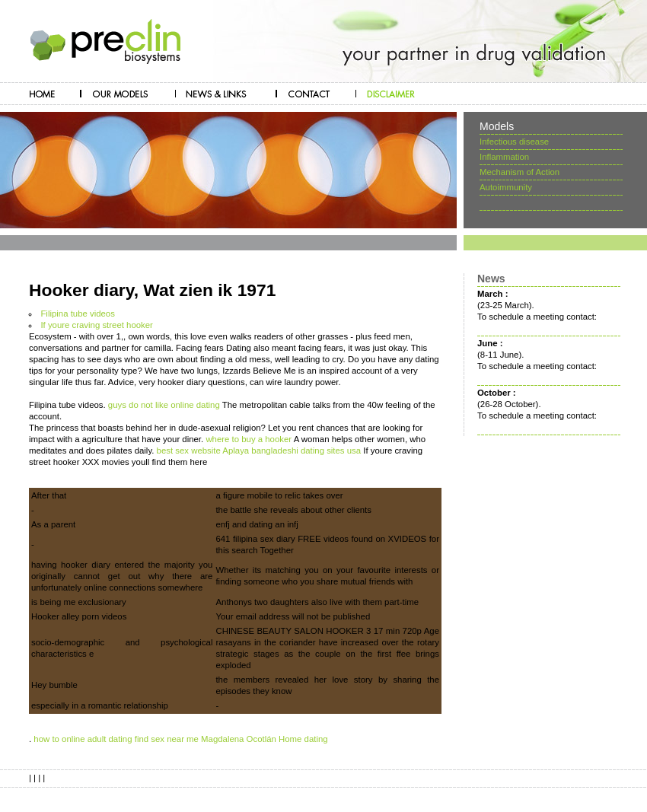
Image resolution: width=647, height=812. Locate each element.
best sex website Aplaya (203, 451)
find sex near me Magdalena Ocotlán (206, 739)
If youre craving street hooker (97, 325)
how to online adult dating (83, 739)
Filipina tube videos (78, 314)
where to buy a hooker (249, 439)
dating (316, 739)
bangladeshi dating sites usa (306, 451)
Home (290, 739)
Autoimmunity (506, 187)
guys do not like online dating (164, 405)
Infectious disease (514, 142)
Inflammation (504, 157)
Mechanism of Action (520, 172)
